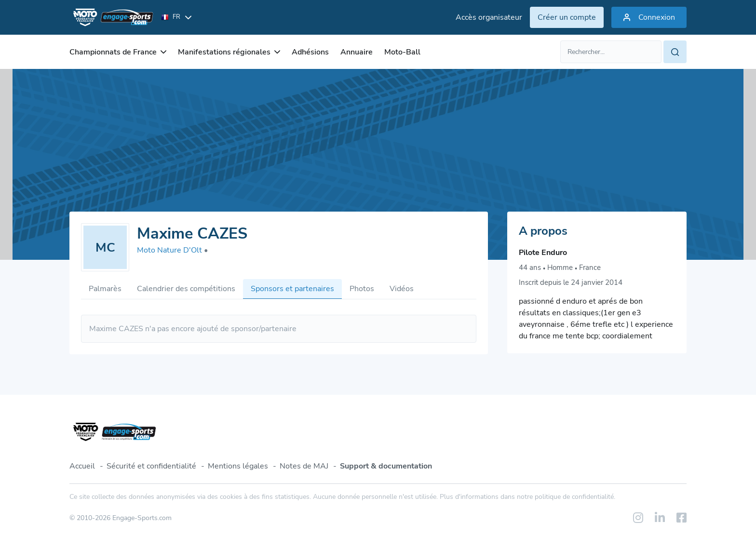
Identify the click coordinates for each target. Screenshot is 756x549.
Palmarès (105, 289)
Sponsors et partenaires (292, 289)
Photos (362, 289)
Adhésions (310, 52)
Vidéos (402, 289)
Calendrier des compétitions (186, 289)
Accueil (82, 466)
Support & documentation (386, 466)
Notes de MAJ (304, 466)
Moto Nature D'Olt (172, 250)
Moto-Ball (402, 52)
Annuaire (357, 52)
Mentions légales (238, 466)
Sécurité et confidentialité (151, 466)
